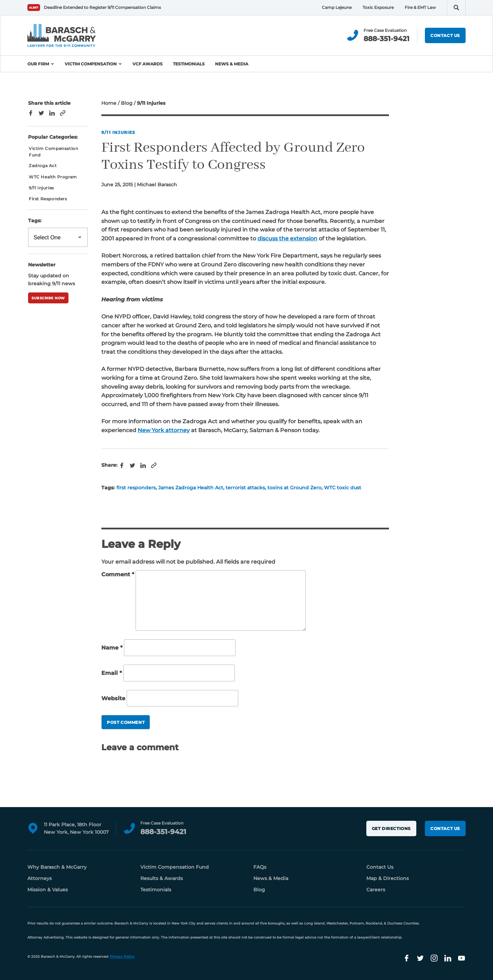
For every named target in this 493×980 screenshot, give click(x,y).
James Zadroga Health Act (191, 488)
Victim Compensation (91, 64)
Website (113, 698)
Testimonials (189, 64)
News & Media (232, 64)
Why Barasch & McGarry (57, 867)
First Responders (48, 199)
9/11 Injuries (118, 132)
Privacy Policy (122, 957)
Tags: (35, 221)
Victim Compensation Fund (53, 152)
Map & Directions (388, 878)
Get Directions (391, 828)
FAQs (260, 867)
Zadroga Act (43, 166)
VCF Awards (148, 64)
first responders (136, 488)
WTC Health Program (53, 177)
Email (112, 673)
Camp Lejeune (337, 7)
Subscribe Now (48, 298)
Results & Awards (162, 878)
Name (112, 648)
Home (109, 103)
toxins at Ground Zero (294, 488)
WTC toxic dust (343, 488)
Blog (127, 103)
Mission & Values (48, 890)
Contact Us (445, 35)
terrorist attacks (245, 488)
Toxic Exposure (378, 7)
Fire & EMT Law (420, 7)
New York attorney (164, 430)
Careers (376, 890)
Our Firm (38, 64)
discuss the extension (287, 238)
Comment (118, 574)
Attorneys (40, 878)
